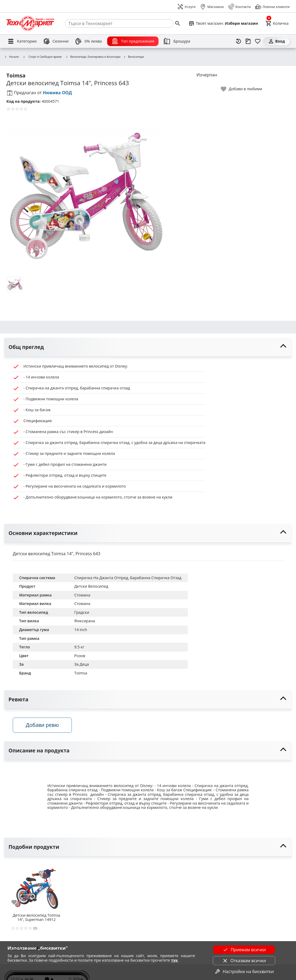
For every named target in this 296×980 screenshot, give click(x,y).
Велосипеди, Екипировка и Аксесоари (93, 57)
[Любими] (258, 41)
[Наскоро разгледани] (239, 41)
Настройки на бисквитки (244, 971)
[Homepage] (30, 23)
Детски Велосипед (91, 586)
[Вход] (276, 41)
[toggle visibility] (148, 347)
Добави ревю (42, 725)
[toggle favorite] (242, 89)
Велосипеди (134, 57)
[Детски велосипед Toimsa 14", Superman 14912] (36, 887)
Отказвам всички (244, 961)
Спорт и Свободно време (42, 57)
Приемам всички (244, 950)
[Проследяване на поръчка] (248, 41)
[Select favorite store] (223, 23)
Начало (12, 57)
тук (174, 960)
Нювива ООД (57, 93)
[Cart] (277, 23)
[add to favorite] (17, 902)
